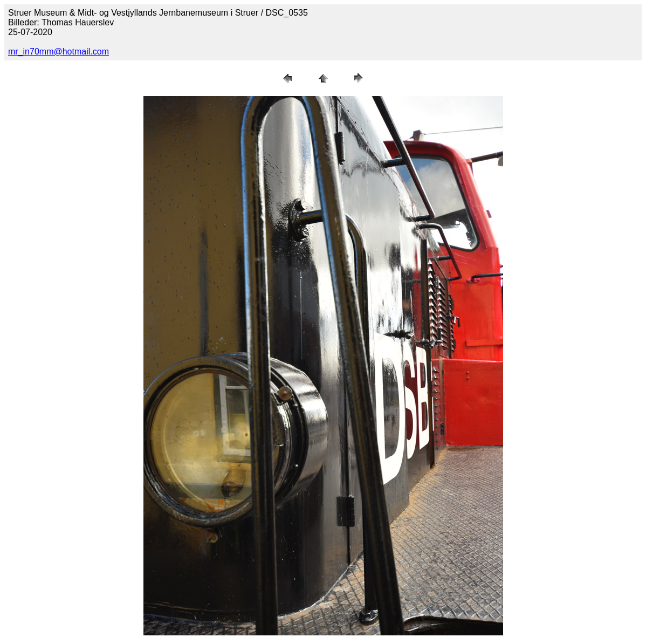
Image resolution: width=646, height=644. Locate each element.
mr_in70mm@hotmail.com (59, 52)
